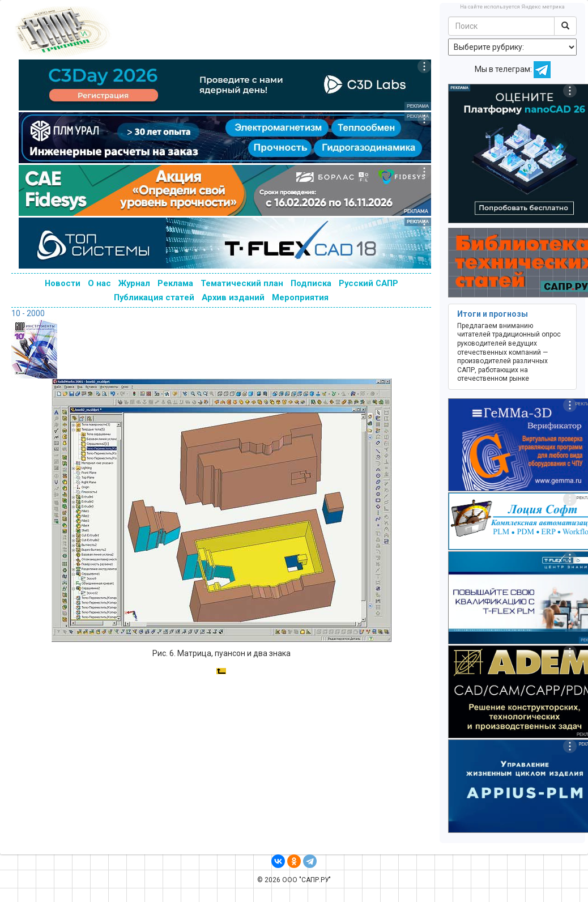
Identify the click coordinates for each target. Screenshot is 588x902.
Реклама (175, 283)
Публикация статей (154, 297)
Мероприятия (300, 297)
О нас (99, 283)
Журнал (134, 283)
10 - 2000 (28, 313)
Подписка (311, 283)
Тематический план (242, 283)
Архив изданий (233, 297)
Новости (63, 283)
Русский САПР (368, 283)
